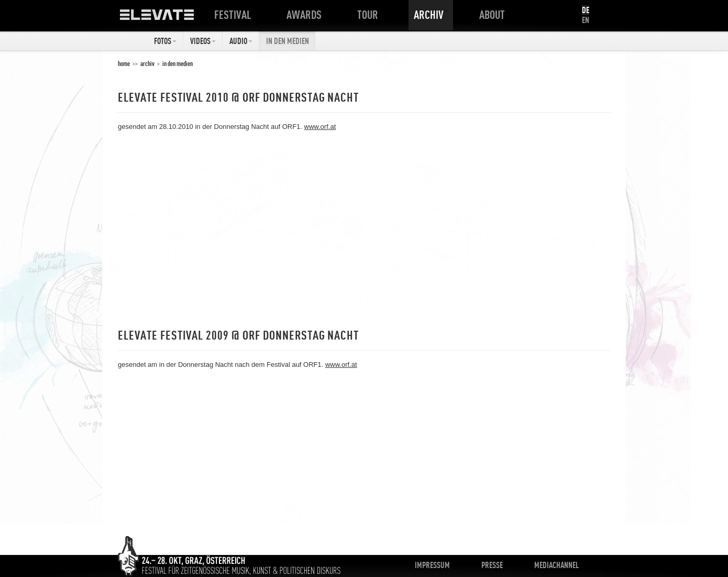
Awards (306, 15)
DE (586, 10)
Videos (203, 41)
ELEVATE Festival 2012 (167, 18)
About (494, 15)
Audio (241, 41)
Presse (492, 565)
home (124, 63)
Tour (370, 15)
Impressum (432, 565)
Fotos (165, 41)
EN (586, 20)
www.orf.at (320, 127)
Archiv (431, 15)
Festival (235, 15)
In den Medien (288, 41)
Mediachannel (556, 565)
